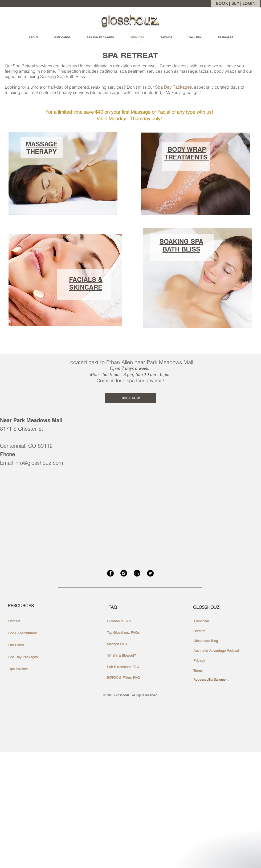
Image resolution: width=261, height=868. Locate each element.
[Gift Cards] (16, 645)
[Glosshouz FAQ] (119, 621)
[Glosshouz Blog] (206, 641)
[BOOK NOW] (131, 398)
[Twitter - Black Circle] (150, 573)
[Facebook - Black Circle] (110, 573)
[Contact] (14, 621)
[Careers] (199, 631)
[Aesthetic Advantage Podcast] (216, 651)
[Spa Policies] (18, 669)
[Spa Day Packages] (23, 657)
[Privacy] (199, 661)
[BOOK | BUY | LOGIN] (236, 3)
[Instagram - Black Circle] (124, 573)
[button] (166, 39)
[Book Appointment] (23, 633)
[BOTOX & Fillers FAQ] (123, 678)
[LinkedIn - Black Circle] (137, 573)
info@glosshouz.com (39, 463)
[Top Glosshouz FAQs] (123, 633)
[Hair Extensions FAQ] (123, 667)
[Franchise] (201, 621)
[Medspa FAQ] (117, 644)
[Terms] (198, 671)
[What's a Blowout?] (122, 656)
